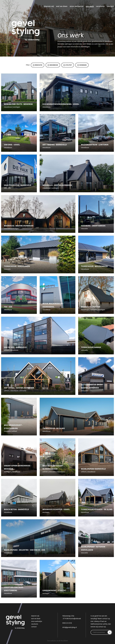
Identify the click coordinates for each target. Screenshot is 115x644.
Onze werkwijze (77, 6)
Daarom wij (49, 6)
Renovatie (38, 65)
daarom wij (35, 616)
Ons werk (90, 6)
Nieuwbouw (53, 65)
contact (34, 627)
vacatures (35, 624)
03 (63, 623)
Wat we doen (62, 6)
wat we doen (36, 619)
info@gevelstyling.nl (70, 627)
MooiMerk (64, 641)
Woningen (82, 65)
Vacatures (100, 6)
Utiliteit (68, 65)
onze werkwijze (37, 621)
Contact (110, 6)
